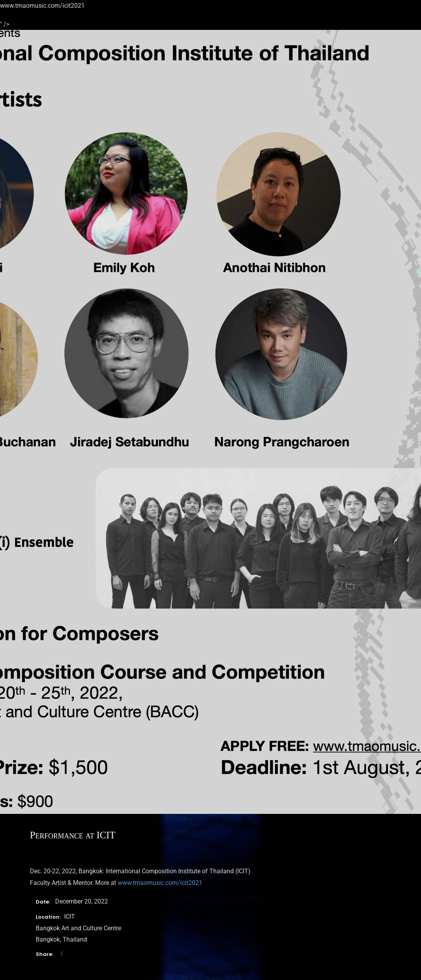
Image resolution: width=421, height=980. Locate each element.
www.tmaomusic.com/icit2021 (160, 883)
